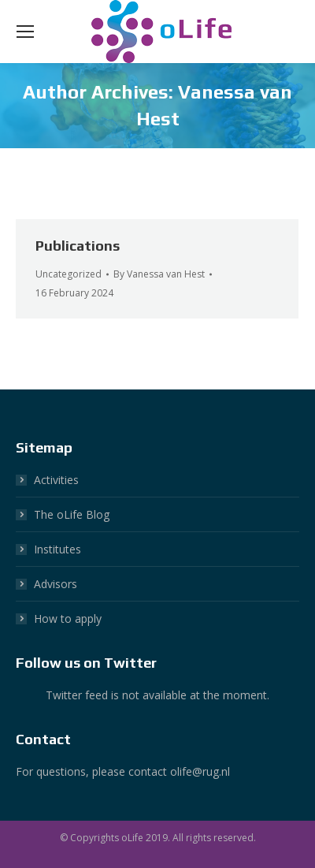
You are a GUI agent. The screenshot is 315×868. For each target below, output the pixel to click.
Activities (56, 480)
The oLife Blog (72, 514)
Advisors (56, 584)
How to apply (68, 618)
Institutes (57, 549)
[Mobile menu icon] (25, 32)
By (159, 274)
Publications (78, 246)
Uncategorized (69, 274)
